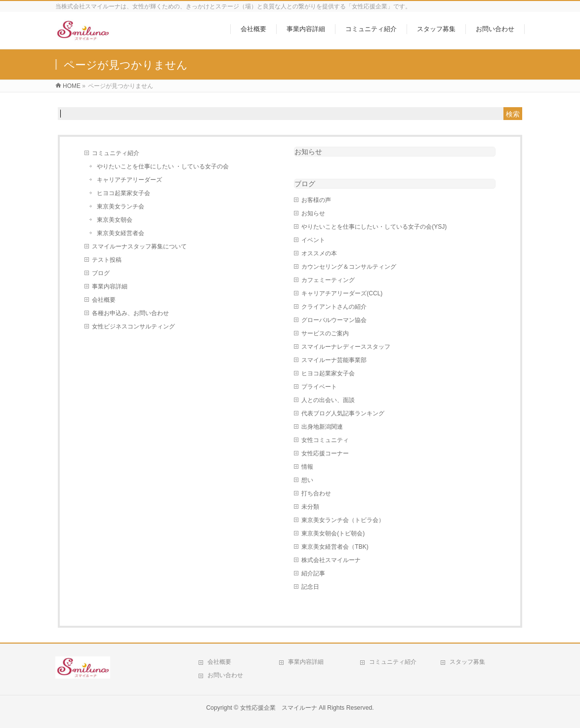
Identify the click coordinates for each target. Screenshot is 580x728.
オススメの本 (319, 253)
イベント (313, 240)
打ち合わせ (316, 493)
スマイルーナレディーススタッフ (346, 347)
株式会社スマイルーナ (331, 560)
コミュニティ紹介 (116, 153)
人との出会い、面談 (328, 400)
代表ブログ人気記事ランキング (343, 413)
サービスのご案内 (325, 333)
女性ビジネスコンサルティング (133, 326)
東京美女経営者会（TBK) (335, 547)
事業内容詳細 (110, 286)
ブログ (101, 273)
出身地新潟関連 (322, 427)
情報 (307, 467)
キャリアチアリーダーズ (129, 180)
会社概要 (104, 300)
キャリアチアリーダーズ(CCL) (342, 293)
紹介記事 (313, 573)
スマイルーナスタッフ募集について (139, 246)
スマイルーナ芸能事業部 (334, 360)
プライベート (319, 387)
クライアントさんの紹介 (334, 307)
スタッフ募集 (467, 662)
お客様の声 (316, 200)
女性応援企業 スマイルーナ (279, 708)
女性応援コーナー (325, 453)
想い (307, 480)
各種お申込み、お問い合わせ (130, 313)
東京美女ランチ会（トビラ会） (343, 520)
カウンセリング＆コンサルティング (349, 267)
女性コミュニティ (325, 440)
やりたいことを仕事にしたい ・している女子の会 (163, 166)
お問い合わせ (225, 675)
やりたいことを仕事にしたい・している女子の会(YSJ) (374, 227)
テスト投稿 (107, 260)
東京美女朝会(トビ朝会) (333, 533)
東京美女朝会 (115, 220)
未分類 (310, 507)
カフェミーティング (328, 280)
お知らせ (308, 152)
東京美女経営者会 (121, 233)
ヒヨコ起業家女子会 (124, 193)
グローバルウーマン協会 (334, 320)
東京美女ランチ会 (121, 206)
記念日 (310, 587)
